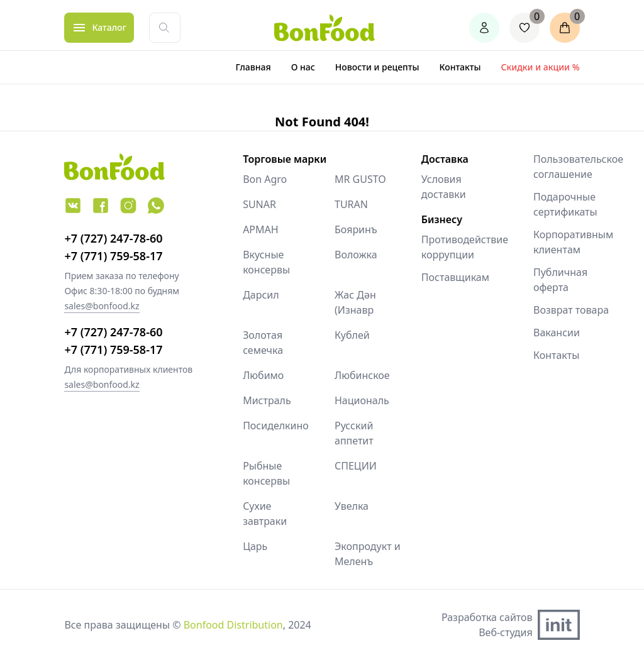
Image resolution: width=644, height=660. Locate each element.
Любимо (263, 375)
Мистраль (267, 400)
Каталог (109, 27)
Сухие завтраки (265, 514)
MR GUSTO (360, 179)
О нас (303, 67)
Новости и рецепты (377, 67)
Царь (255, 546)
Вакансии (557, 333)
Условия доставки (444, 187)
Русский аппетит (354, 433)
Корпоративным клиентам (573, 242)
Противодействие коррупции (465, 247)
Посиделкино (276, 426)
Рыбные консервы (266, 473)
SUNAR (259, 204)
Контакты (460, 67)
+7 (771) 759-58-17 (113, 256)
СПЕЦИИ (356, 466)
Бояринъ (356, 229)
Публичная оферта (560, 280)
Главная (253, 67)
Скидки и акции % (541, 67)
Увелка (352, 506)
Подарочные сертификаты (565, 204)
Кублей (352, 335)
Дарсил (261, 295)
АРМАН (261, 229)
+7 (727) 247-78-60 (113, 238)
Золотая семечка (263, 343)
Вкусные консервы (266, 262)
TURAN (351, 204)
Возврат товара (571, 310)
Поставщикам (455, 277)
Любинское (362, 375)
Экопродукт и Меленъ (368, 554)
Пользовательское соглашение (578, 167)
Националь (362, 400)
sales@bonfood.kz (102, 306)
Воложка (356, 255)
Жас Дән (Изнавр (355, 302)
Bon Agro (265, 179)
